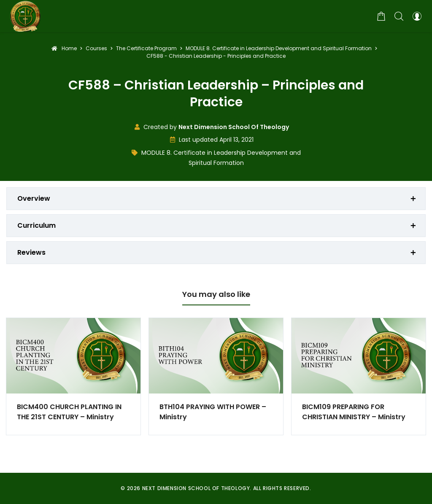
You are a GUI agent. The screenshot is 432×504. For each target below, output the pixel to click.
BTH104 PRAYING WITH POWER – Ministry (213, 412)
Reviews (31, 252)
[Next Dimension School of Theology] (25, 16)
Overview (34, 198)
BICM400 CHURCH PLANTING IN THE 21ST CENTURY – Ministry (69, 412)
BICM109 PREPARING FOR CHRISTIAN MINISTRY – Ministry (354, 412)
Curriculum (36, 225)
